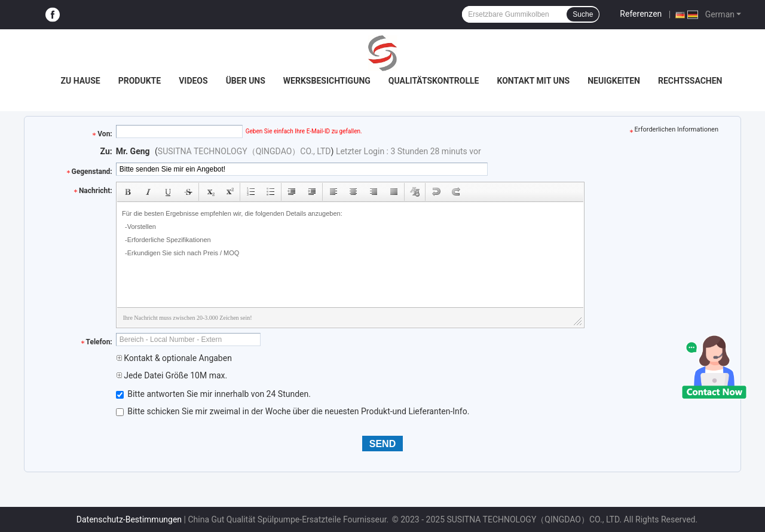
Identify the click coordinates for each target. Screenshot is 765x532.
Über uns (246, 81)
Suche (583, 14)
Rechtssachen (690, 81)
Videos (193, 81)
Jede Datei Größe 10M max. (172, 375)
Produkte (140, 81)
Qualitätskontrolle (434, 81)
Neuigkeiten (614, 81)
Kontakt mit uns (533, 81)
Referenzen (641, 14)
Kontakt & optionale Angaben (174, 358)
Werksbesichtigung (327, 81)
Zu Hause (80, 81)
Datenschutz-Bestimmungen (129, 519)
